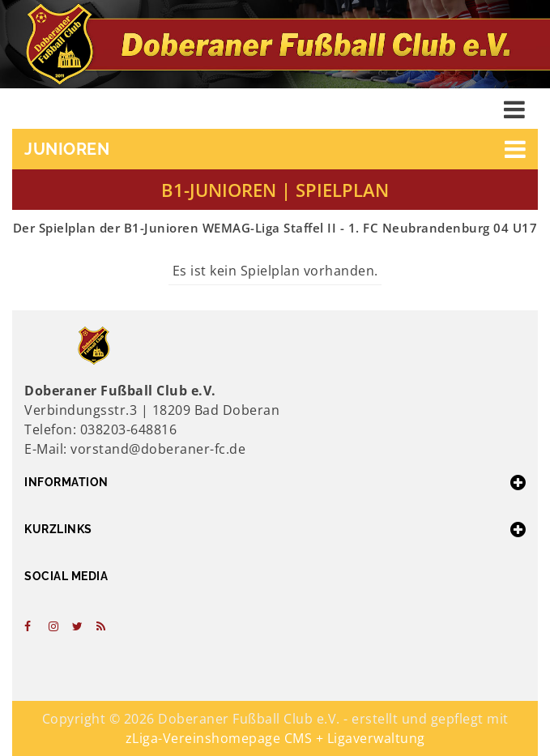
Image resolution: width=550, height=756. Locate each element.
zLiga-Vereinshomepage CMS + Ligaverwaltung (275, 738)
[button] (275, 149)
